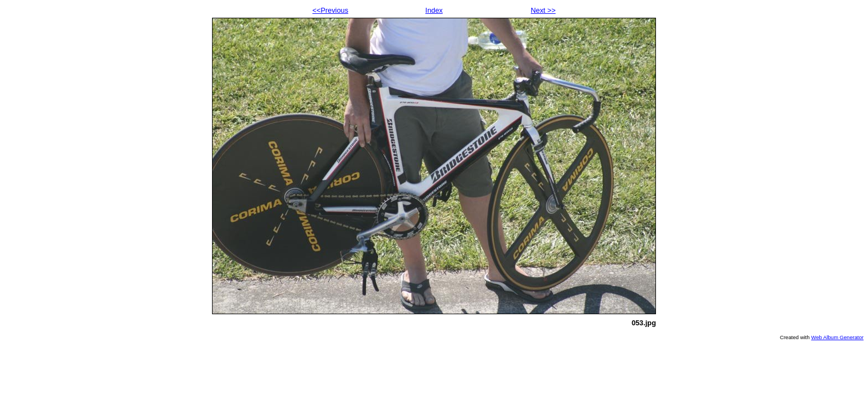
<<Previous (330, 10)
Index (434, 10)
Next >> (543, 10)
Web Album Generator (837, 337)
